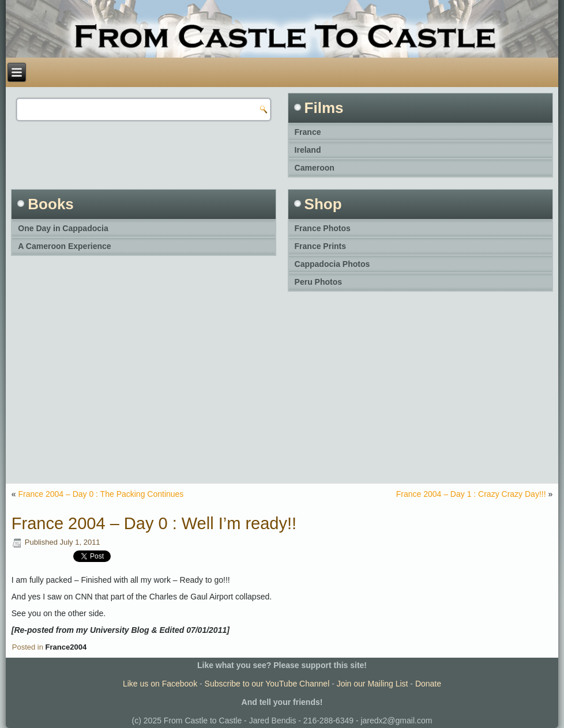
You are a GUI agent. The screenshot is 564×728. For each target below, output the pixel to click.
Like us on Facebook (160, 684)
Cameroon (315, 168)
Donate (428, 684)
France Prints (320, 246)
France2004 (66, 647)
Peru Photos (318, 282)
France (308, 132)
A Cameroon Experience (64, 246)
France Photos (323, 228)
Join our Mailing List (373, 684)
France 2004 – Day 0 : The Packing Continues (101, 494)
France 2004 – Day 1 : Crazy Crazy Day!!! (471, 494)
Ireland (308, 150)
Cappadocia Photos (332, 264)
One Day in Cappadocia (63, 228)
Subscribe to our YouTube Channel (267, 684)
